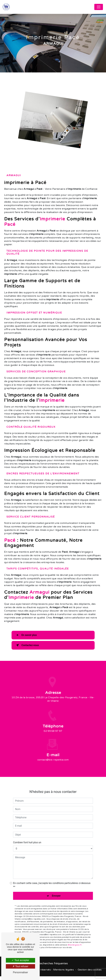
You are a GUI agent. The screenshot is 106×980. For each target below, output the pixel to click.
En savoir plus (26, 638)
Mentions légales (64, 973)
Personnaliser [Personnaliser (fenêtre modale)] (20, 972)
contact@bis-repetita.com (53, 755)
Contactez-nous (27, 648)
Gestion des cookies (90, 973)
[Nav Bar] (99, 7)
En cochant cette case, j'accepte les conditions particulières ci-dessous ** (52, 881)
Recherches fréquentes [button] (53, 967)
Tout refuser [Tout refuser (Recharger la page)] (20, 966)
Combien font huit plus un (27, 838)
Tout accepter (20, 960)
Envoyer (56, 891)
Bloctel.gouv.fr (75, 941)
